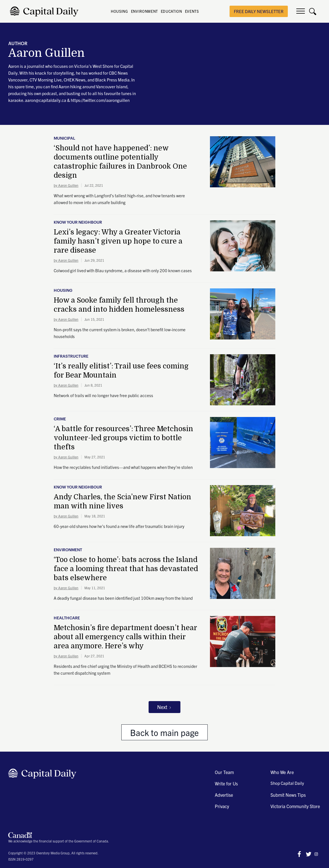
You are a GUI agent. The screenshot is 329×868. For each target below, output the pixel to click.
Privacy (222, 806)
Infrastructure (71, 357)
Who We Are (282, 772)
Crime (60, 419)
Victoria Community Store (295, 806)
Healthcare (67, 618)
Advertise (224, 795)
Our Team (224, 772)
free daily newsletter (259, 11)
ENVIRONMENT (144, 11)
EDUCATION (171, 11)
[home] (46, 11)
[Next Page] (164, 707)
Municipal (64, 139)
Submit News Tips (288, 795)
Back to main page (164, 732)
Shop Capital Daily (287, 783)
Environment (68, 550)
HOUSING (119, 11)
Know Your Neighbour (78, 223)
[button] (301, 11)
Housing (63, 291)
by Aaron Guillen (66, 185)
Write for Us (226, 783)
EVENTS (192, 11)
